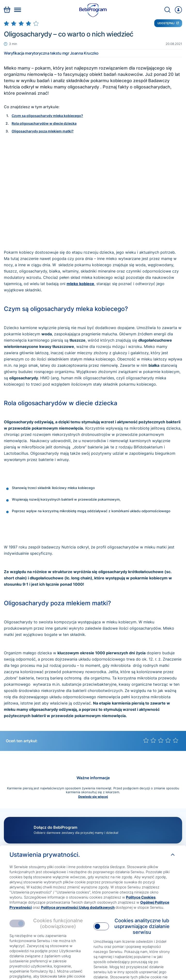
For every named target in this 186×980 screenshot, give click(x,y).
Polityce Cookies (141, 897)
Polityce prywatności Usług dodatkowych (78, 907)
